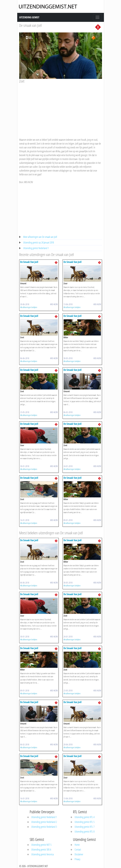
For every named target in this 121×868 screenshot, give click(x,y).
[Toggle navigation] (97, 17)
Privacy (77, 859)
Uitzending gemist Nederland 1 (36, 248)
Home (77, 845)
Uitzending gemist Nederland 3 (44, 827)
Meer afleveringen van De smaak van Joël (40, 237)
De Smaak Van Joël (29, 262)
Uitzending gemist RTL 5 (85, 822)
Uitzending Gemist (29, 17)
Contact (78, 850)
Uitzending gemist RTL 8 (85, 832)
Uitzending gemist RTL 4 (85, 817)
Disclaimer (79, 854)
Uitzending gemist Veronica (42, 854)
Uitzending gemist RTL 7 (85, 827)
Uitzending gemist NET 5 (41, 845)
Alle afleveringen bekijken (29, 307)
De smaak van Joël (31, 25)
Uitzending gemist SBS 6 (41, 850)
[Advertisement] (61, 108)
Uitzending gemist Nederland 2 (44, 822)
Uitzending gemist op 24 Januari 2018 (39, 242)
